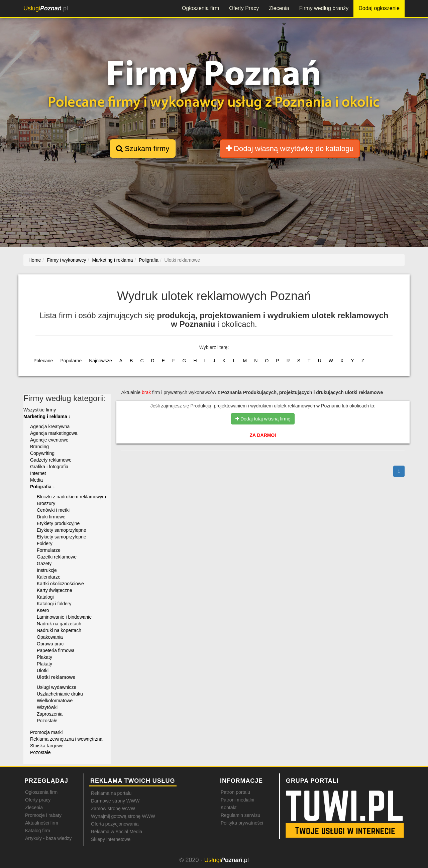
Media (36, 480)
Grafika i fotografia (49, 467)
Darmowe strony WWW (115, 801)
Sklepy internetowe (111, 839)
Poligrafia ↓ (43, 487)
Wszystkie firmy (40, 410)
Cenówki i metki (53, 510)
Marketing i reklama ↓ (47, 416)
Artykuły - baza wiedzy (48, 838)
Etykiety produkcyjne (58, 523)
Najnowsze (100, 361)
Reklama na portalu (111, 793)
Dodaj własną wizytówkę (290, 149)
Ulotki (43, 670)
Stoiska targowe (47, 746)
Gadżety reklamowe (51, 460)
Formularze (49, 550)
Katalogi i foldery (54, 604)
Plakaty (44, 657)
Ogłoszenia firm (200, 8)
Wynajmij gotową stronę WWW (123, 816)
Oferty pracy (38, 800)
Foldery (45, 543)
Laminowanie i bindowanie (64, 617)
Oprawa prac (50, 644)
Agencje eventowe (49, 440)
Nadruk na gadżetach (59, 624)
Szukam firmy (143, 149)
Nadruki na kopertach (59, 630)
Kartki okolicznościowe (60, 584)
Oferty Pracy (244, 8)
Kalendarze (49, 577)
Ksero (43, 610)
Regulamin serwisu (240, 815)
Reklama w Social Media (117, 832)
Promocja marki (46, 732)
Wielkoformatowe (55, 701)
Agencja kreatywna (50, 426)
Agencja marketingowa (54, 433)
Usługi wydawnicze (57, 687)
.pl (46, 8)
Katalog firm (38, 831)
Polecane (43, 361)
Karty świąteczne (55, 590)
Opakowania (50, 637)
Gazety (44, 564)
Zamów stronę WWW (113, 809)
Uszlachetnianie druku (60, 694)
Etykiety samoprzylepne (62, 530)
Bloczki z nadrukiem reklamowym (71, 497)
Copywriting (42, 453)
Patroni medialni (237, 800)
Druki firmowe (51, 517)
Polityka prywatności (242, 823)
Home (35, 260)
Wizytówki (47, 707)
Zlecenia (279, 8)
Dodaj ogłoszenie (379, 8)
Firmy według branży (324, 8)
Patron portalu (235, 792)
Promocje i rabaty (43, 815)
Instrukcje (47, 570)
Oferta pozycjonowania (115, 824)
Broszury (46, 503)
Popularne (71, 361)
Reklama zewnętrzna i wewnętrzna (66, 739)
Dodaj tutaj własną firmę (263, 419)
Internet (38, 473)
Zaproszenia (50, 714)
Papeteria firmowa (56, 650)
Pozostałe (47, 721)
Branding (39, 447)
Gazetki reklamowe (57, 557)
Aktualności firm (42, 823)
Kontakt (229, 808)
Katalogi (45, 597)
